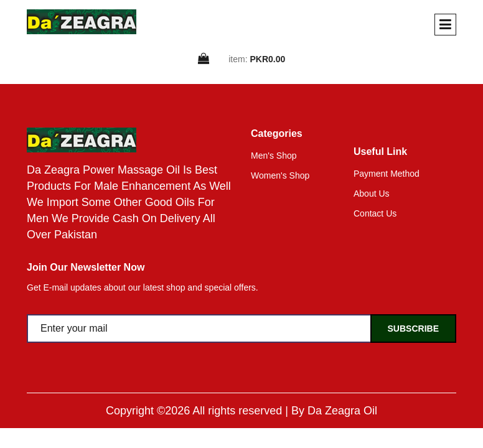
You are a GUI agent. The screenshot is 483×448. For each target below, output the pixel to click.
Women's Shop (280, 175)
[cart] (204, 59)
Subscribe (413, 329)
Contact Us (375, 213)
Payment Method (387, 174)
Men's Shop (274, 156)
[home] (82, 22)
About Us (372, 194)
